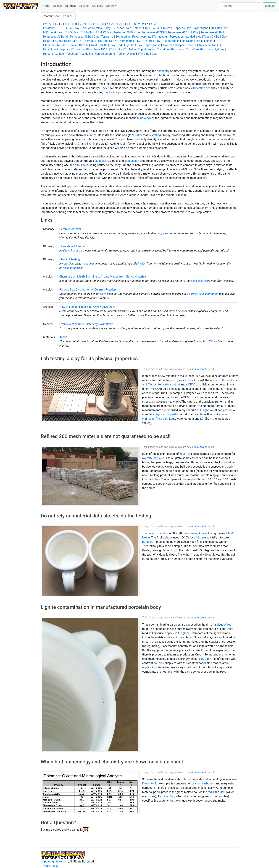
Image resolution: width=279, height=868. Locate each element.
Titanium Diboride (54, 45)
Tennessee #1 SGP (154, 32)
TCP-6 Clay (87, 32)
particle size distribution (204, 294)
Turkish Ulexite (126, 54)
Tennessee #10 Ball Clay (183, 32)
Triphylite (130, 49)
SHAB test (224, 380)
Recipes (84, 6)
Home (46, 6)
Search (269, 6)
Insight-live (207, 410)
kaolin (123, 144)
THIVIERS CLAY (106, 41)
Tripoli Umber (146, 49)
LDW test (152, 384)
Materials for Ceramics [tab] (58, 16)
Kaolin (63, 337)
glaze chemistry (72, 251)
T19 (60, 28)
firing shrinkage (166, 419)
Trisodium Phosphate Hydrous (205, 49)
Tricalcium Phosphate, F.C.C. (90, 49)
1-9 (45, 24)
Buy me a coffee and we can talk (61, 829)
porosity (147, 542)
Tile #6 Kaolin (171, 41)
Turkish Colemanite (103, 54)
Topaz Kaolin (152, 45)
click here (199, 369)
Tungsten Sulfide (53, 54)
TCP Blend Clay (52, 32)
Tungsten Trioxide (77, 54)
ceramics (68, 264)
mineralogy (144, 118)
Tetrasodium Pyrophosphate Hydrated (177, 37)
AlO (77, 144)
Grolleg (194, 533)
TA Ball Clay (72, 28)
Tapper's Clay (182, 28)
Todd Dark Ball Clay (103, 45)
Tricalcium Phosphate (56, 49)
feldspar (201, 537)
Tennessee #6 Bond (55, 37)
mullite (81, 165)
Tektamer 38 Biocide (127, 32)
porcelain (163, 533)
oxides (176, 156)
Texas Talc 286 (52, 41)
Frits (75, 24)
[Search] (241, 6)
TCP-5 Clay (71, 32)
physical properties (71, 268)
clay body (205, 659)
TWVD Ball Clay (147, 54)
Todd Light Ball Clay (130, 45)
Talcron (167, 28)
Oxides (57, 6)
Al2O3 (209, 341)
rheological (111, 92)
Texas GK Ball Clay (215, 37)
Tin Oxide (187, 41)
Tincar (210, 41)
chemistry (163, 71)
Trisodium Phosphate (170, 49)
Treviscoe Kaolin (209, 45)
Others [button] (110, 6)
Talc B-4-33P (153, 28)
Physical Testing (70, 259)
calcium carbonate (203, 783)
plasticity (100, 161)
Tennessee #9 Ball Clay (84, 37)
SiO (90, 144)
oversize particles (153, 458)
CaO (223, 792)
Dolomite (148, 783)
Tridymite (116, 49)
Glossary (98, 6)
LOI (202, 419)
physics (141, 264)
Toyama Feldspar (173, 45)
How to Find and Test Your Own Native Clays (87, 307)
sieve (103, 294)
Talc (128, 28)
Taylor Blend (201, 28)
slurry (139, 135)
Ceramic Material (70, 229)
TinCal (199, 41)
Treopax (191, 45)
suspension (132, 161)
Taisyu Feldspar (114, 28)
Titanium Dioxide (78, 45)
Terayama (107, 37)
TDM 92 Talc (104, 32)
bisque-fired (224, 625)
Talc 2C (138, 28)
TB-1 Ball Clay (219, 28)
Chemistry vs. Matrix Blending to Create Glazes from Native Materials (103, 277)
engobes (163, 233)
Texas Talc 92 (72, 41)
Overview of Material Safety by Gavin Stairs (86, 324)
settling (156, 135)
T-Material (49, 28)
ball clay (178, 109)
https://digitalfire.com (54, 861)
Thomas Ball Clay (129, 41)
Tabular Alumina (92, 28)
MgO (211, 792)
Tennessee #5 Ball (212, 32)
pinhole (179, 637)
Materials (71, 6)
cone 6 (152, 533)
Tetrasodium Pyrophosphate (134, 37)
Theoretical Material (72, 246)
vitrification (198, 88)
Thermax (89, 41)
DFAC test (194, 384)
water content (171, 384)
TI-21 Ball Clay (151, 41)
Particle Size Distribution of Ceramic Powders (88, 290)
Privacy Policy (50, 866)
